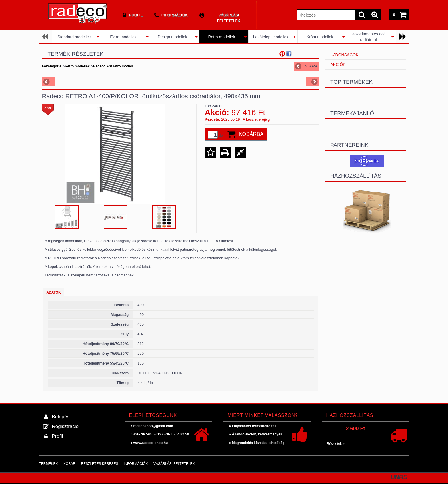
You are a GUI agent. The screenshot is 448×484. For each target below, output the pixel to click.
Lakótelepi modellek (271, 37)
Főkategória (52, 66)
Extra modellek (123, 37)
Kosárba (251, 134)
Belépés (61, 417)
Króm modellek (320, 37)
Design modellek (173, 37)
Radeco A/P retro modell (113, 66)
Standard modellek (74, 37)
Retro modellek (221, 37)
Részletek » (336, 444)
